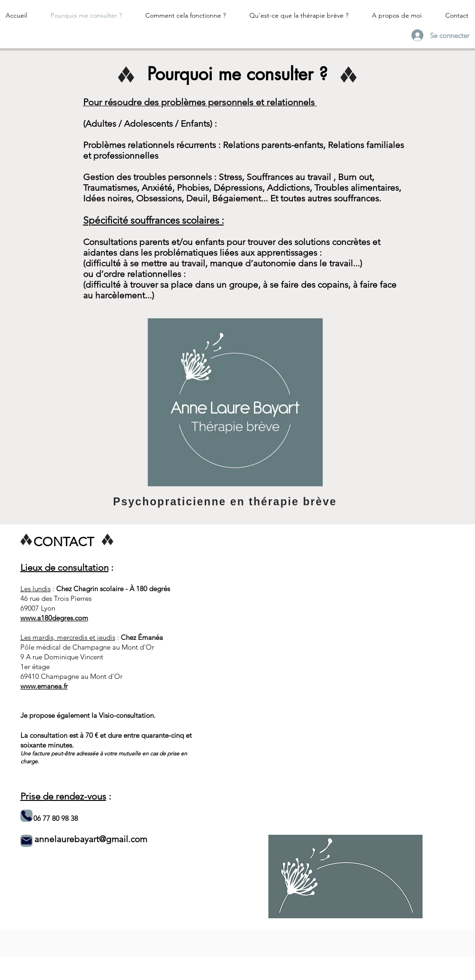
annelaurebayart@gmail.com (91, 839)
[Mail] (26, 841)
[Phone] (26, 816)
